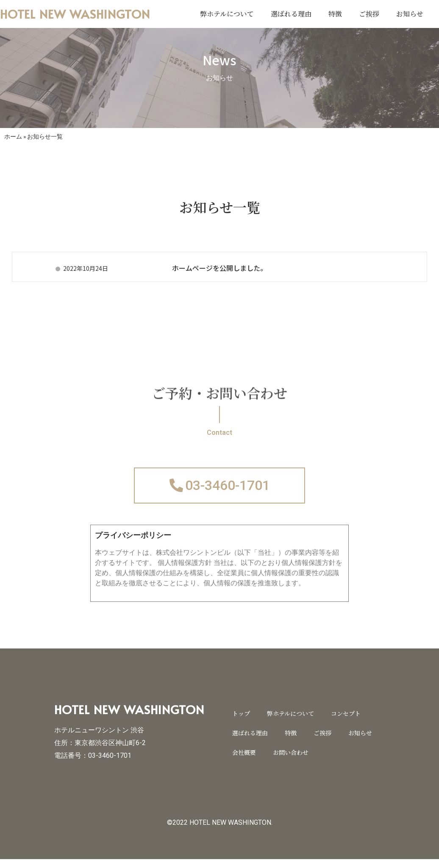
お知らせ (410, 14)
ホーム (13, 136)
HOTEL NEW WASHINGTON (75, 14)
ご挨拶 (369, 14)
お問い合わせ (291, 761)
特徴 (335, 14)
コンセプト (346, 722)
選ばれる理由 (291, 14)
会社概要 (244, 761)
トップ (241, 722)
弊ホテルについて (227, 14)
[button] (220, 490)
